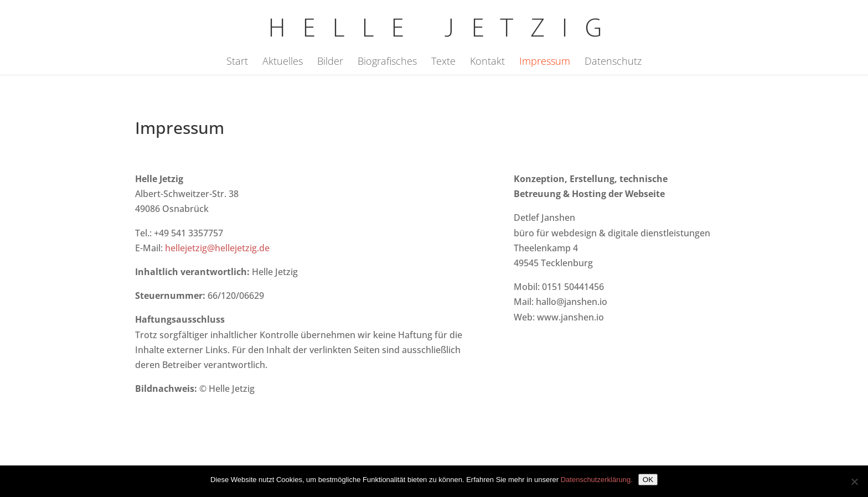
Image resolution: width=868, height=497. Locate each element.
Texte (443, 62)
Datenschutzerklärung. (597, 480)
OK (648, 480)
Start (237, 62)
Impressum (545, 62)
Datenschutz (613, 62)
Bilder (330, 62)
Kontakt (487, 62)
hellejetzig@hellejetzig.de (217, 248)
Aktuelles (283, 62)
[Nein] (854, 482)
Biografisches (387, 62)
